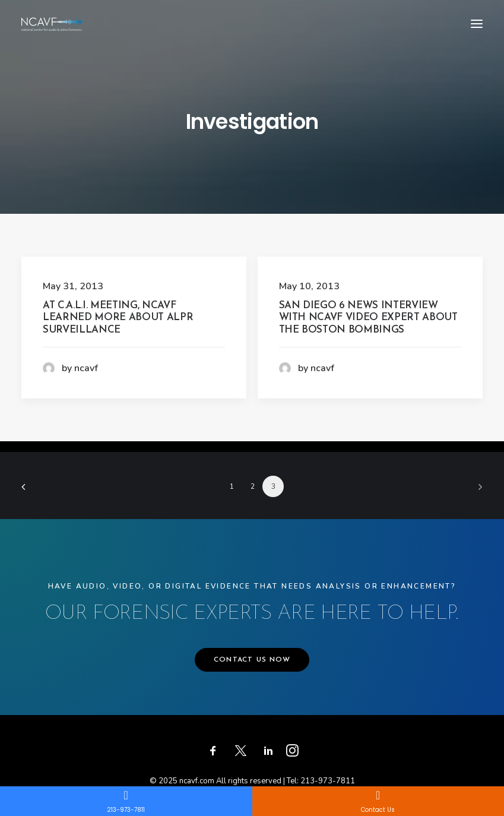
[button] (477, 23)
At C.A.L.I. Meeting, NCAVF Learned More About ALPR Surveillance (118, 318)
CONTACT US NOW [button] (252, 660)
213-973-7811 (328, 781)
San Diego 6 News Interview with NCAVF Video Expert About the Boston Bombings (368, 318)
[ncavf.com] (53, 23)
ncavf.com (197, 781)
